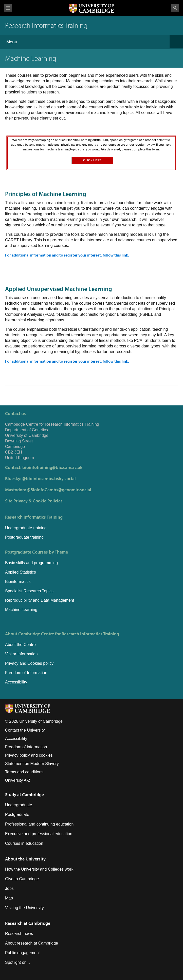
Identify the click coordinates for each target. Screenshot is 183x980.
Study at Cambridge (24, 795)
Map (9, 898)
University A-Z (18, 780)
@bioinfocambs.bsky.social (49, 478)
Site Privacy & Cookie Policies (34, 501)
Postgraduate (17, 815)
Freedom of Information (26, 673)
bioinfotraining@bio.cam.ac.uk (52, 467)
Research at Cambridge (28, 923)
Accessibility (16, 682)
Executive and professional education (39, 834)
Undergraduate (19, 805)
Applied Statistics (21, 572)
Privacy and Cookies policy (29, 663)
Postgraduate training (24, 537)
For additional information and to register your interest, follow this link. (67, 255)
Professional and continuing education (39, 824)
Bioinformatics (18, 582)
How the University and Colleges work (39, 869)
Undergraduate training (26, 528)
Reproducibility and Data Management (40, 600)
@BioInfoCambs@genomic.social (59, 490)
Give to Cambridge (22, 879)
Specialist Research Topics (29, 591)
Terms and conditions (24, 772)
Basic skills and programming (31, 563)
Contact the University (25, 730)
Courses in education (24, 843)
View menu (8, 8)
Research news (19, 934)
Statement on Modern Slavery (32, 764)
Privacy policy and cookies (29, 755)
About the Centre (20, 645)
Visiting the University (24, 908)
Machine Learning (21, 610)
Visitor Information (21, 654)
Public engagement (22, 953)
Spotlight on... (17, 962)
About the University (25, 859)
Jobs (9, 888)
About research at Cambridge (32, 943)
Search (175, 8)
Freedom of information (26, 747)
